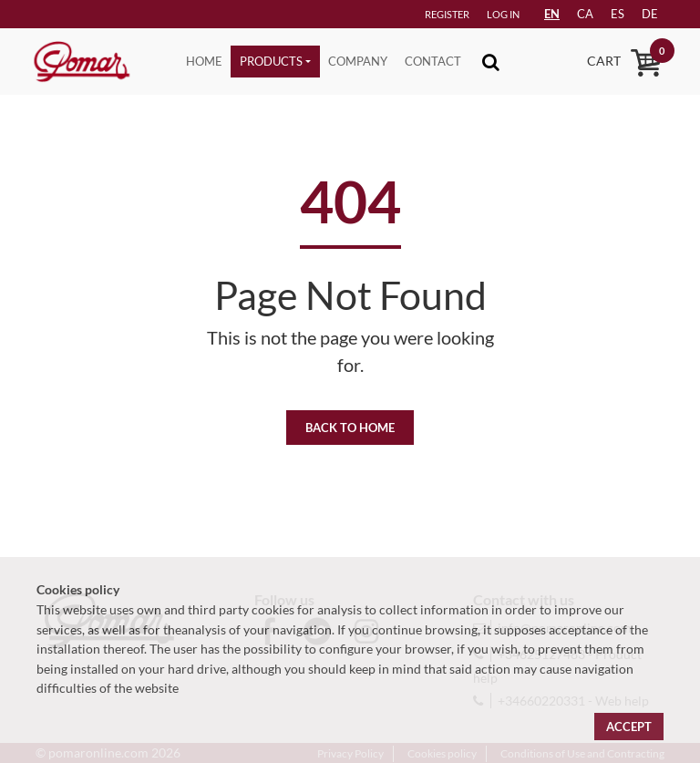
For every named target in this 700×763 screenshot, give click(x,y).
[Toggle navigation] (491, 62)
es (618, 14)
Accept (629, 727)
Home (204, 61)
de (650, 14)
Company (358, 61)
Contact (433, 61)
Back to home (350, 428)
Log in (503, 14)
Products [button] (271, 61)
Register (447, 14)
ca (585, 14)
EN (552, 14)
